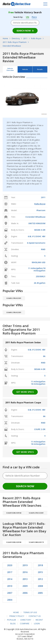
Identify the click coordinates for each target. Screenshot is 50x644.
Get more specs (25, 392)
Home (16, 612)
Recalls (40, 69)
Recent (39, 620)
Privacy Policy (17, 616)
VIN (27, 17)
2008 (40, 586)
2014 (10, 579)
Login (37, 624)
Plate (34, 17)
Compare (25, 624)
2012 (40, 579)
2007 (10, 593)
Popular (11, 620)
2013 (25, 579)
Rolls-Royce (40, 204)
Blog (13, 624)
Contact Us (35, 616)
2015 (40, 572)
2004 (10, 600)
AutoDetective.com (17, 4)
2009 (25, 586)
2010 (10, 586)
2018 (40, 565)
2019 (25, 565)
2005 (40, 593)
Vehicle (25, 69)
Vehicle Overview (10, 69)
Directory (26, 620)
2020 (10, 565)
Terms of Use (30, 612)
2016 (25, 572)
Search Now (24, 31)
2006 (25, 593)
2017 (10, 572)
